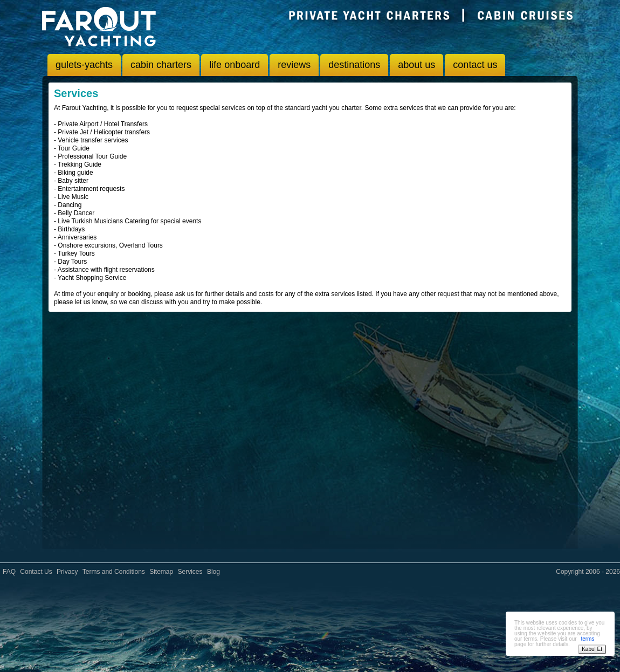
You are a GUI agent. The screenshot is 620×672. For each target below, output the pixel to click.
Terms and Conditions (114, 572)
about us (416, 65)
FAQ (9, 572)
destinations (354, 65)
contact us (475, 65)
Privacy (67, 572)
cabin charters (161, 65)
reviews (294, 65)
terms (587, 639)
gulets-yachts (84, 65)
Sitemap (161, 572)
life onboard (235, 65)
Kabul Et (592, 649)
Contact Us (36, 572)
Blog (213, 572)
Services (190, 572)
